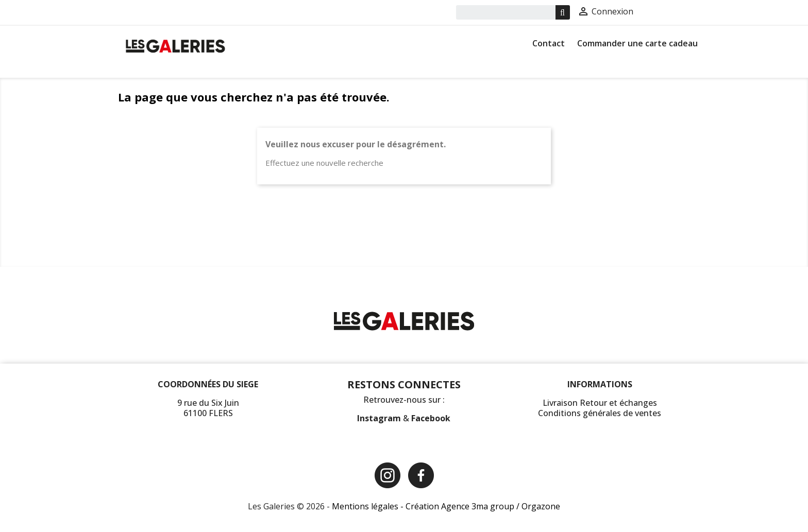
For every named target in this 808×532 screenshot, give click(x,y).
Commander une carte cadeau (637, 43)
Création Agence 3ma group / (464, 506)
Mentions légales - (369, 506)
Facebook (431, 418)
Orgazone (541, 506)
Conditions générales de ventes (600, 413)
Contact (549, 43)
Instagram (380, 418)
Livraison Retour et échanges (600, 403)
